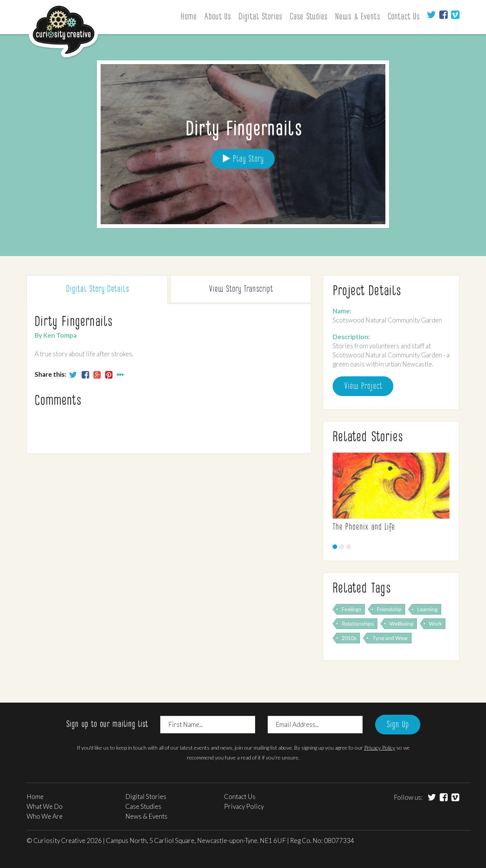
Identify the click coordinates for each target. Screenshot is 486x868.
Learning (428, 609)
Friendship (389, 609)
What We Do (45, 806)
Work (436, 623)
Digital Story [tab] (97, 289)
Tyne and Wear (390, 638)
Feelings (352, 609)
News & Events (357, 17)
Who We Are (45, 816)
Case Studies (308, 17)
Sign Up (398, 725)
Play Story (243, 159)
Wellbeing (402, 623)
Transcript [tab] (241, 289)
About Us (218, 17)
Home (189, 17)
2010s (349, 638)
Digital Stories (260, 17)
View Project (363, 387)
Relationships (358, 623)
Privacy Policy (380, 748)
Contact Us (404, 17)
